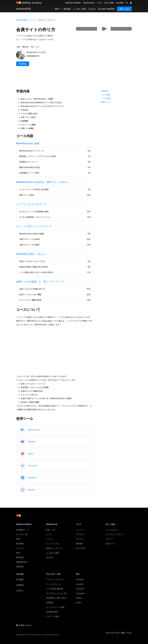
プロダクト (80, 534)
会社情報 (120, 3)
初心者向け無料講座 (106, 9)
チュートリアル (52, 544)
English (29, 625)
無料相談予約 (22, 562)
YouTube (80, 580)
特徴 (18, 539)
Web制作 (80, 544)
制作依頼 (20, 557)
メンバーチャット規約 (55, 607)
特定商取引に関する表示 (56, 598)
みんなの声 (80, 548)
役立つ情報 (109, 3)
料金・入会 (124, 9)
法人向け (92, 9)
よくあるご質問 (80, 9)
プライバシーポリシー (55, 580)
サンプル (20, 548)
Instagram (80, 593)
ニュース (80, 530)
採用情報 (20, 585)
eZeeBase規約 (52, 612)
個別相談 (67, 9)
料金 (18, 553)
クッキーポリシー (53, 584)
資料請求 (20, 567)
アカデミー (80, 539)
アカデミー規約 (52, 616)
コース (33, 20)
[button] (127, 3)
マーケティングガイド (115, 534)
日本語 (22, 625)
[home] (23, 3)
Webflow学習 (89, 3)
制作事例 (20, 544)
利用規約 (50, 603)
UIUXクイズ (111, 544)
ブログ (99, 3)
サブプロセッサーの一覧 (56, 593)
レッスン (50, 539)
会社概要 (20, 580)
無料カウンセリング (54, 548)
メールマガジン (112, 530)
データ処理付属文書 (54, 589)
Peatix (79, 603)
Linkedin (80, 584)
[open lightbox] (104, 29)
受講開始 (23, 64)
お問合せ (20, 591)
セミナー (109, 539)
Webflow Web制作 (73, 3)
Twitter (79, 598)
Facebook (80, 589)
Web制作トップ (23, 530)
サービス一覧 (22, 534)
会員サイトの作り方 (47, 20)
